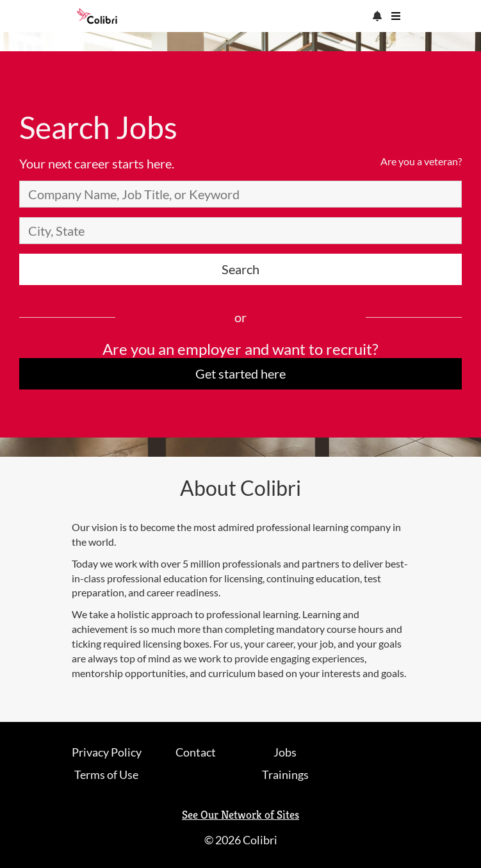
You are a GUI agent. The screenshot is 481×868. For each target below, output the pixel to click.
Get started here (240, 373)
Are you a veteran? (421, 161)
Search (240, 269)
